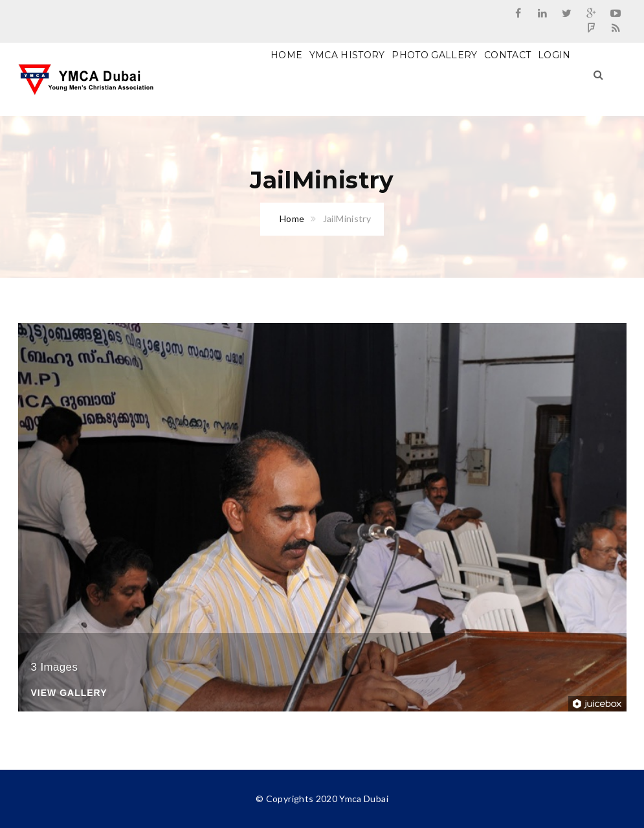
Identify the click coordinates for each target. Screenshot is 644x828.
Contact (507, 55)
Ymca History (347, 55)
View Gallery (69, 693)
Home (286, 55)
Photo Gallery (435, 55)
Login (554, 55)
